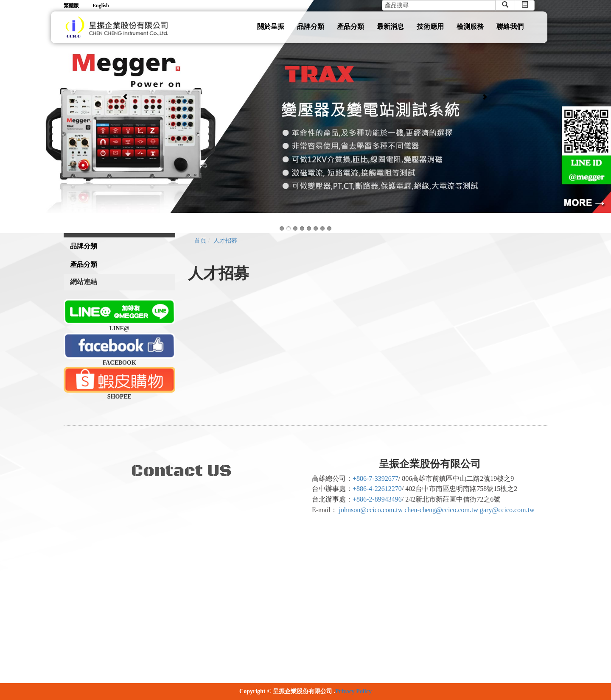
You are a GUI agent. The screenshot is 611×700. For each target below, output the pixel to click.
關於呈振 (271, 26)
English (101, 6)
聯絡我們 (510, 26)
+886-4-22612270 (377, 489)
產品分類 (350, 26)
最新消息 (390, 26)
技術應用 (430, 26)
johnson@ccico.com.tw (371, 510)
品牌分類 (311, 26)
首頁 (200, 241)
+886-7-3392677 (376, 478)
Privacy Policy (353, 691)
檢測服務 (470, 26)
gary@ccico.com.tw (507, 510)
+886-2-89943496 (377, 499)
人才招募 (225, 241)
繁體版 (71, 6)
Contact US (181, 471)
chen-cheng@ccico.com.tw (441, 510)
